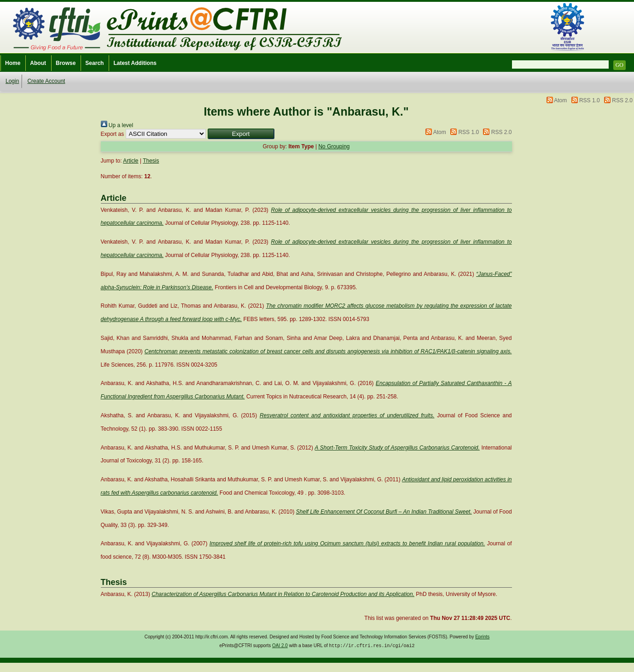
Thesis (151, 161)
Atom (560, 100)
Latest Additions (135, 63)
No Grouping (334, 146)
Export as (113, 134)
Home (13, 63)
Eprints (482, 637)
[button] (241, 134)
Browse (66, 63)
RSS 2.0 (622, 100)
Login (12, 81)
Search (94, 63)
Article (131, 161)
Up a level (117, 125)
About (38, 63)
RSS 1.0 (590, 100)
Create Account (46, 81)
